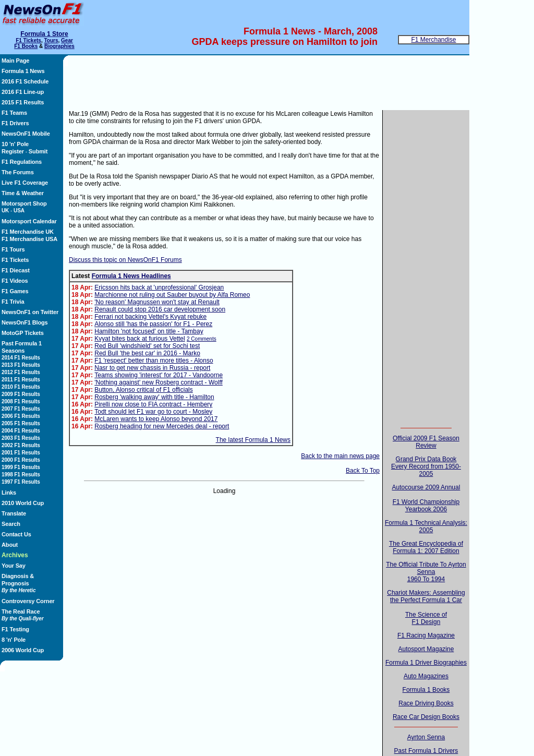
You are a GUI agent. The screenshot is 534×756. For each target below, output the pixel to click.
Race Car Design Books (426, 717)
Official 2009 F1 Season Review (426, 442)
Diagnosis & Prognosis (19, 583)
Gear (67, 40)
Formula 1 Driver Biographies (426, 663)
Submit (38, 151)
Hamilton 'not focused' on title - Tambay (149, 331)
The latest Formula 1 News (253, 440)
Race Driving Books (426, 703)
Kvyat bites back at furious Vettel (139, 339)
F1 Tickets (28, 40)
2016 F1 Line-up (23, 92)
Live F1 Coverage (25, 183)
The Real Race (22, 615)
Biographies (59, 46)
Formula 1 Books (426, 690)
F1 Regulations (22, 162)
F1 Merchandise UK (28, 232)
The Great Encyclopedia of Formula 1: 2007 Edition (426, 547)
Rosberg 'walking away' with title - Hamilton (154, 397)
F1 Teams (14, 113)
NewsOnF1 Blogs (25, 322)
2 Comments (202, 339)
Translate (14, 513)
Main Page (15, 61)
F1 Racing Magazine (426, 635)
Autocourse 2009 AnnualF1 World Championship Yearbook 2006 (426, 498)
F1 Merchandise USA (29, 239)
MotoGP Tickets (23, 333)
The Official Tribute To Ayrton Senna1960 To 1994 (426, 572)
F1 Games (15, 291)
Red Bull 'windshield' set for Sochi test (147, 346)
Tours (51, 40)
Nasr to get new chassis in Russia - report (152, 368)
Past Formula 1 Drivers (426, 751)
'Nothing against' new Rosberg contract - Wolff (159, 382)
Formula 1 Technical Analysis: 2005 (426, 526)
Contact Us (16, 534)
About (10, 545)
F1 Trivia (13, 302)
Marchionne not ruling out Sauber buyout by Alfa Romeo (172, 295)
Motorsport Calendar (29, 221)
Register (13, 151)
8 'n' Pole (14, 640)
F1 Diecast (16, 270)
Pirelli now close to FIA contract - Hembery (153, 404)
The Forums (18, 172)
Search (11, 524)
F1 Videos (15, 281)
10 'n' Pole (15, 144)
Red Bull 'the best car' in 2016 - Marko (147, 353)
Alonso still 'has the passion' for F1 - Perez (153, 324)
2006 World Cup (23, 650)
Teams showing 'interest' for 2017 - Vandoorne (159, 375)
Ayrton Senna (426, 737)
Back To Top (363, 471)
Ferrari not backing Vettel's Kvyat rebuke (150, 317)
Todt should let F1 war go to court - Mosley (153, 412)
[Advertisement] (34, 701)
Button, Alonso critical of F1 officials (144, 390)
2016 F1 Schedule (25, 81)
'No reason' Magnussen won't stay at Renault (157, 302)
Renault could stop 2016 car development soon (160, 309)
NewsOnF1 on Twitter (30, 312)
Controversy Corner (28, 601)
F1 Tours (13, 249)
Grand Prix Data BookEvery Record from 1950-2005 (426, 466)
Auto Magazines (426, 676)
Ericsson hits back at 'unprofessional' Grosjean (159, 287)
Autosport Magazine (426, 649)
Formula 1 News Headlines (131, 276)
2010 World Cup (23, 503)
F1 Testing (15, 629)
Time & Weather (23, 193)
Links (9, 493)
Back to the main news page (340, 456)
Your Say (14, 566)
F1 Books (26, 46)
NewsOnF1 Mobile (26, 134)
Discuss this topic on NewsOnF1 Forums (125, 260)
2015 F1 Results (23, 102)
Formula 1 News (23, 71)
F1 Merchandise (433, 40)
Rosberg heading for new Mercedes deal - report (162, 426)
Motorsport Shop (24, 203)
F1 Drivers (15, 123)
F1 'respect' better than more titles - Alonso (154, 361)
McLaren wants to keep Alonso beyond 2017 (156, 419)
